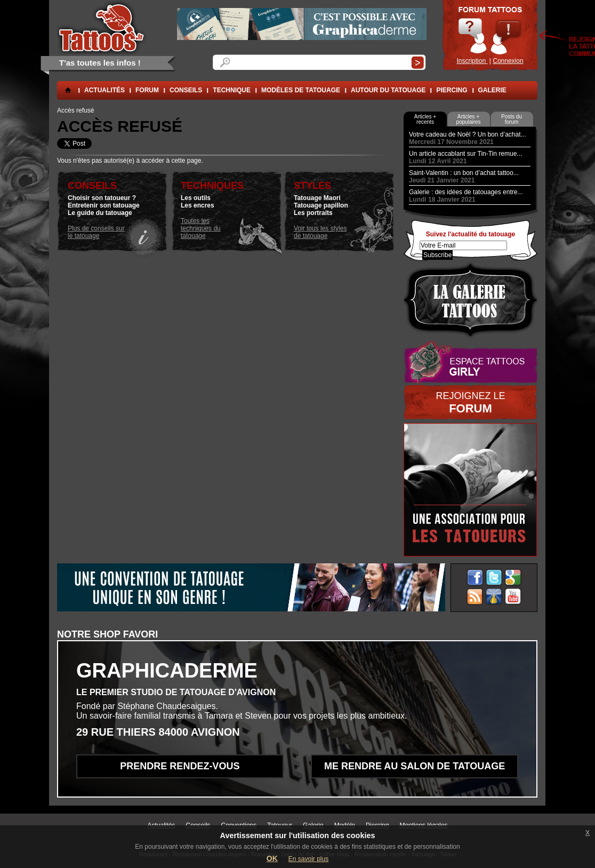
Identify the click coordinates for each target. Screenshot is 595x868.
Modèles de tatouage (301, 90)
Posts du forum (512, 119)
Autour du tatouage (388, 90)
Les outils (196, 198)
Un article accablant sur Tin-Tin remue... (465, 154)
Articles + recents (425, 119)
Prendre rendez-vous (180, 766)
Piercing (452, 90)
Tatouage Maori (317, 198)
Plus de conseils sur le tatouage (96, 232)
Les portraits (313, 213)
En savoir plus (308, 859)
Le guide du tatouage (100, 213)
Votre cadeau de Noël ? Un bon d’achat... (468, 134)
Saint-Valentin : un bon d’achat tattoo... (464, 173)
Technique (232, 90)
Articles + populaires (468, 119)
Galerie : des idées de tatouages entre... (466, 192)
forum (147, 90)
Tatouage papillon (321, 205)
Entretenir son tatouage (104, 205)
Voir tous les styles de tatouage (320, 232)
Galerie (492, 90)
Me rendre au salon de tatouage (415, 766)
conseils (186, 90)
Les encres (198, 205)
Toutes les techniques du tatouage (201, 228)
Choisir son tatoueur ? (102, 198)
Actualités (104, 90)
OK (272, 858)
